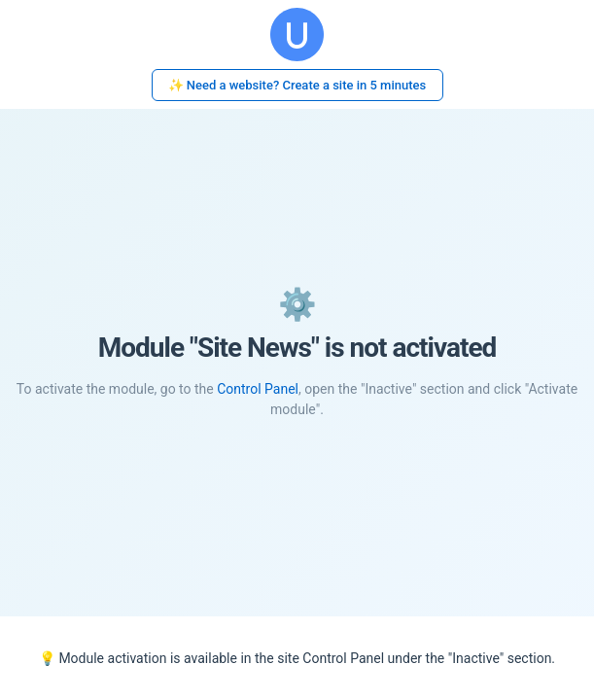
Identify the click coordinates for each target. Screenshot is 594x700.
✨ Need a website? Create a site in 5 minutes (297, 85)
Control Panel (258, 389)
